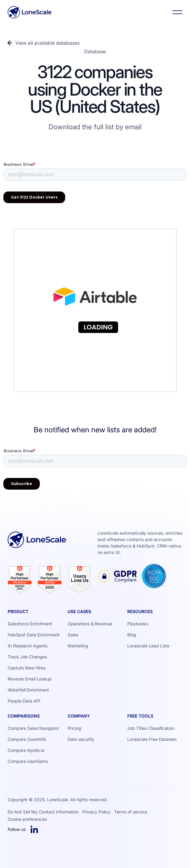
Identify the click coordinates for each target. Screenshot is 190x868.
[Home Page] (30, 12)
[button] (177, 12)
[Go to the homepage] (37, 545)
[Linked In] (34, 829)
